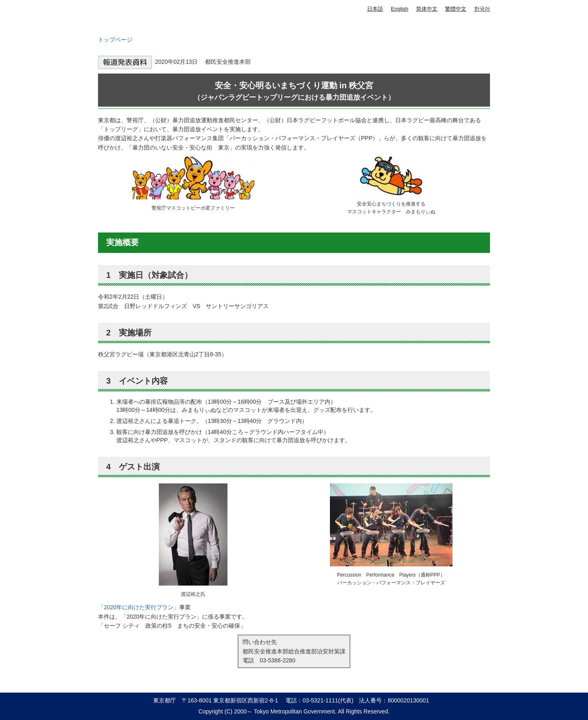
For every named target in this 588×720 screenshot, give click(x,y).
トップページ (115, 40)
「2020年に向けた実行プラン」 (139, 607)
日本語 (375, 9)
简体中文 (427, 9)
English (400, 9)
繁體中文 (456, 9)
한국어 (482, 9)
